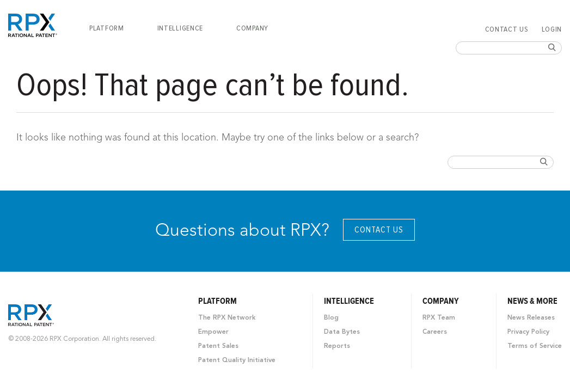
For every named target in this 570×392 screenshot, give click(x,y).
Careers (435, 332)
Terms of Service (535, 346)
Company (252, 28)
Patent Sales (218, 346)
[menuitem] (107, 28)
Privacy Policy (528, 332)
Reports (337, 346)
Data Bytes (342, 332)
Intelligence (180, 28)
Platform (107, 28)
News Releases (531, 318)
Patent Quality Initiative (237, 360)
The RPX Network (227, 318)
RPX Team (439, 318)
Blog (331, 318)
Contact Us (507, 29)
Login (552, 29)
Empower (213, 332)
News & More (532, 301)
